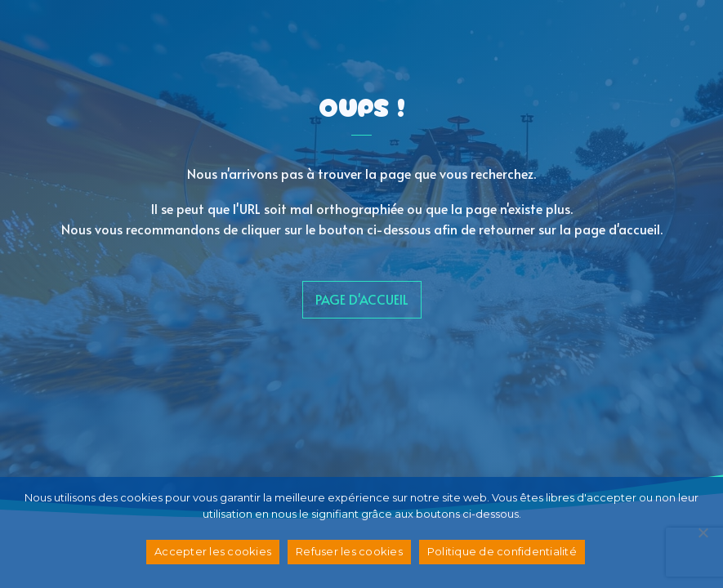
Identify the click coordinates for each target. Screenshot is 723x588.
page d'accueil (362, 299)
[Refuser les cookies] (703, 532)
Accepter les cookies (213, 551)
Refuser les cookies (349, 551)
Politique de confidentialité (502, 551)
